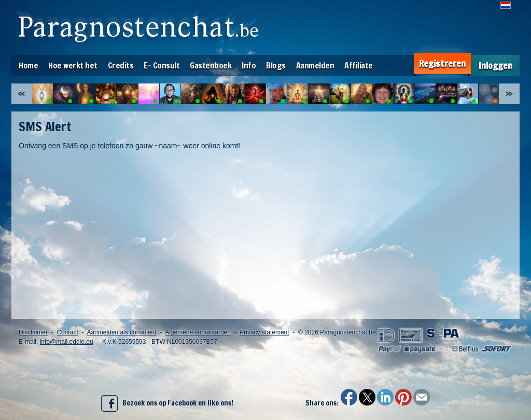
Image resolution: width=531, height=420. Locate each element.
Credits (121, 65)
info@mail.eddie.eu (67, 342)
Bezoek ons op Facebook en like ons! (167, 403)
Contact (67, 332)
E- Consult (162, 65)
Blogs (276, 65)
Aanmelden (315, 65)
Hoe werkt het (73, 65)
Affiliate (359, 65)
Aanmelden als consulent (121, 332)
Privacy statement (264, 332)
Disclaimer (33, 332)
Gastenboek (211, 65)
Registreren (442, 64)
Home (28, 65)
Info (249, 65)
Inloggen (495, 66)
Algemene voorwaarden (198, 332)
